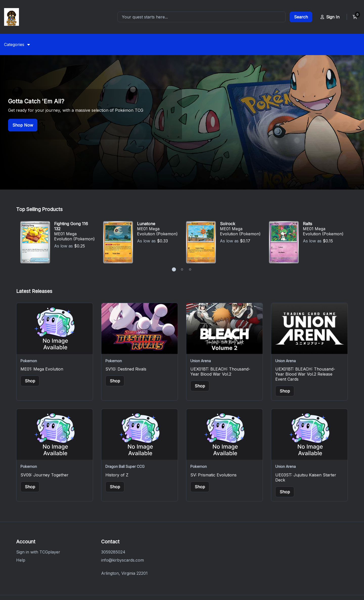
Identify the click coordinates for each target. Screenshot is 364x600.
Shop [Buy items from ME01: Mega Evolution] (30, 337)
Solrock (227, 180)
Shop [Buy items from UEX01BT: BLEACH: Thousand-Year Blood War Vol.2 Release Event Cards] (285, 348)
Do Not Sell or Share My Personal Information (222, 576)
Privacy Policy (116, 576)
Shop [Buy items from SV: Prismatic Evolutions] (200, 443)
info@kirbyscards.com (122, 517)
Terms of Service (153, 576)
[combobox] (202, 17)
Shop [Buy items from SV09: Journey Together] (30, 443)
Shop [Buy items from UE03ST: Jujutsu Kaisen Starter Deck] (285, 448)
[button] (174, 226)
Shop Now (23, 103)
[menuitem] (17, 44)
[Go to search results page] (301, 17)
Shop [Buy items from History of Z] (115, 443)
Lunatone (146, 180)
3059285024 (113, 509)
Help (21, 517)
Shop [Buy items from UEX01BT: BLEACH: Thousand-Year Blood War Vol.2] (200, 342)
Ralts (308, 180)
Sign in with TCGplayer (38, 509)
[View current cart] (355, 17)
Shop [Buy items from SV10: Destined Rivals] (115, 337)
